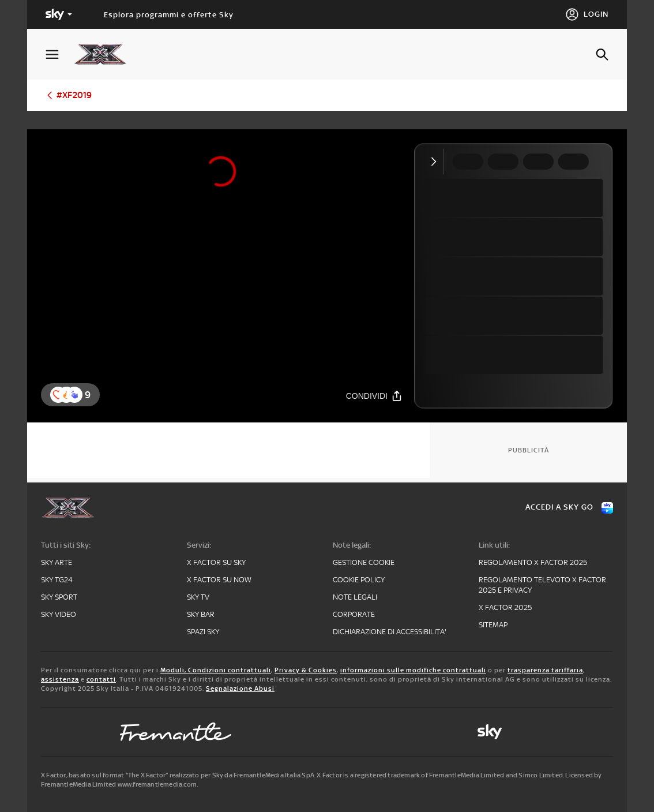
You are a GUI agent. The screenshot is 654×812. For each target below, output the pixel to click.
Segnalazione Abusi (240, 688)
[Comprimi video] (436, 162)
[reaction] (74, 395)
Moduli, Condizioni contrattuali (216, 670)
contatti (101, 679)
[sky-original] (490, 732)
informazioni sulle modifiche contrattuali (413, 670)
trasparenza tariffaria (545, 670)
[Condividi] (374, 396)
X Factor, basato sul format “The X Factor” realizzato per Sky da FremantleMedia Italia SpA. (178, 775)
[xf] (106, 54)
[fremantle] (176, 732)
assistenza (60, 679)
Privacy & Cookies (306, 670)
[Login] (587, 14)
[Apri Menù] (59, 55)
